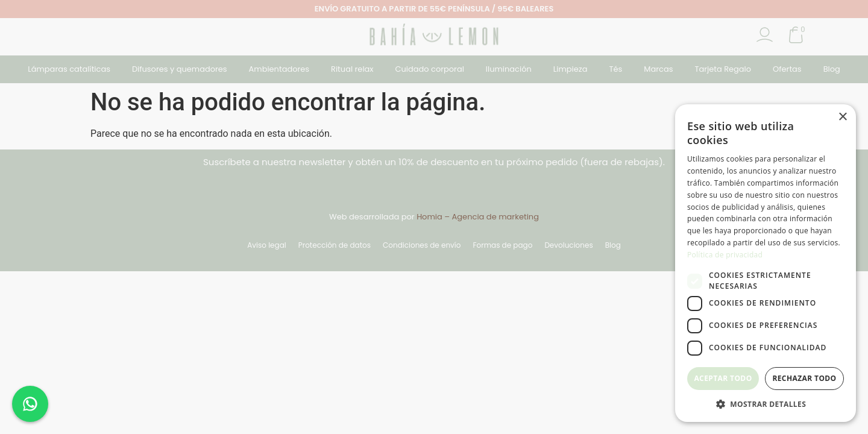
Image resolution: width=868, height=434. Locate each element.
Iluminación (509, 69)
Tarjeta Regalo (723, 69)
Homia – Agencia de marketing (478, 217)
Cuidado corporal (430, 69)
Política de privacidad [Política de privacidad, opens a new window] (725, 255)
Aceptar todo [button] (723, 378)
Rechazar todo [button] (804, 378)
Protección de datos (335, 245)
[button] (766, 404)
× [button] (842, 117)
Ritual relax (352, 69)
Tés (615, 69)
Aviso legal (267, 245)
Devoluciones (568, 245)
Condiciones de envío (422, 245)
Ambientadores (279, 69)
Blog (832, 69)
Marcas (658, 69)
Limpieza (571, 69)
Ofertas (787, 69)
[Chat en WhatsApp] (30, 404)
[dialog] (766, 263)
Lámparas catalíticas (69, 69)
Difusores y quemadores (180, 69)
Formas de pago (502, 245)
